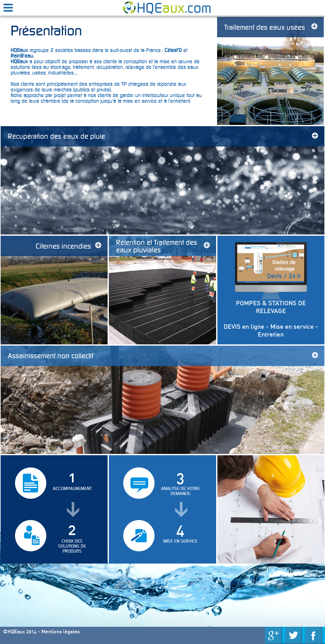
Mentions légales (61, 631)
